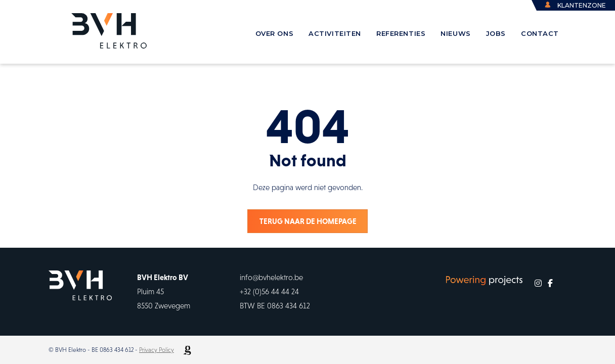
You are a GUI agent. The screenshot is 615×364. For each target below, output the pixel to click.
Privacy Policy (157, 350)
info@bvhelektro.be (271, 277)
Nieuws (455, 33)
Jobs (496, 33)
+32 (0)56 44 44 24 (269, 291)
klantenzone (582, 5)
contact (540, 33)
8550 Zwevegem (164, 306)
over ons (275, 33)
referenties (401, 33)
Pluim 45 (150, 291)
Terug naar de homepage (308, 221)
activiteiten (335, 33)
